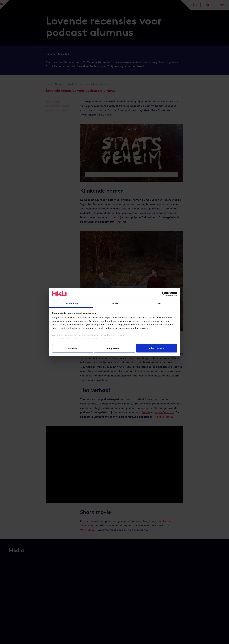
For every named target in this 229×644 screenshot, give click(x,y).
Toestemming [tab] (71, 303)
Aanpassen (115, 348)
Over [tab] (158, 303)
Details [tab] (114, 303)
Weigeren (73, 348)
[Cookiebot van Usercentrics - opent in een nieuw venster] (164, 294)
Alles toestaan (157, 348)
